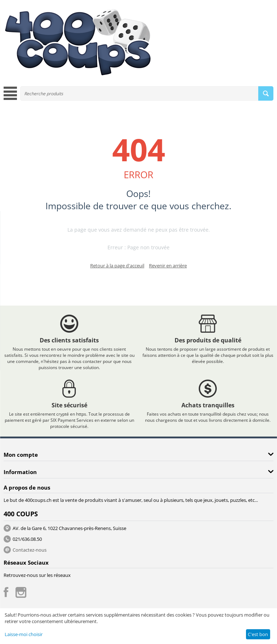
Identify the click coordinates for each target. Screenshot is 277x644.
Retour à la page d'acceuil (117, 266)
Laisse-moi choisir (24, 634)
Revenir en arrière (168, 266)
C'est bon (258, 634)
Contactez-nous (30, 550)
